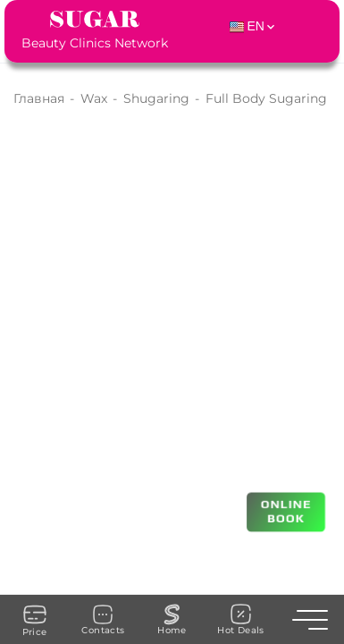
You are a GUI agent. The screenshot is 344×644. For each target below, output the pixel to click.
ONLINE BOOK (286, 510)
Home (172, 620)
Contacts (103, 620)
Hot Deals (241, 619)
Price (35, 620)
